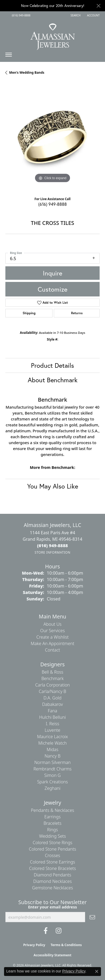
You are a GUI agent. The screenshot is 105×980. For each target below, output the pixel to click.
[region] (52, 137)
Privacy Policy (34, 945)
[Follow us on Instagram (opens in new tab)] (59, 931)
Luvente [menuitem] (52, 730)
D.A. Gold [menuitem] (53, 698)
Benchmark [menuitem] (53, 678)
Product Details (52, 365)
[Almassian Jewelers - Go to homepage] (53, 35)
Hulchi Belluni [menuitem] (53, 717)
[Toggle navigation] (9, 56)
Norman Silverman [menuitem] (52, 762)
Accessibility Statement (52, 955)
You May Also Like (53, 486)
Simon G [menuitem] (52, 775)
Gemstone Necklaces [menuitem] (52, 888)
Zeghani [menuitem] (53, 788)
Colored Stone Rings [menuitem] (52, 843)
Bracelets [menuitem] (53, 823)
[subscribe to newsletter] (92, 917)
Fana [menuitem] (53, 711)
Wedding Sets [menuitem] (52, 836)
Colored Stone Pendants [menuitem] (52, 849)
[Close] (98, 6)
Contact (52, 650)
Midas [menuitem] (52, 749)
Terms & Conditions (66, 945)
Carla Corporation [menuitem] (53, 685)
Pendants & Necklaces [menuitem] (52, 810)
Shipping (29, 313)
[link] (21, 15)
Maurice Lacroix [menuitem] (52, 737)
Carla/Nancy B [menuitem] (52, 691)
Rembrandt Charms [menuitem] (52, 769)
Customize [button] (52, 289)
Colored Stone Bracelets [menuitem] (52, 868)
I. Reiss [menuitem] (52, 724)
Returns (77, 313)
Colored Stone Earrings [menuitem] (52, 862)
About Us (53, 624)
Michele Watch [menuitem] (52, 743)
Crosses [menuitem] (53, 855)
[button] (75, 15)
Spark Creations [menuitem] (52, 782)
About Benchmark (53, 380)
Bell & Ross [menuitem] (52, 672)
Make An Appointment (52, 643)
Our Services (52, 631)
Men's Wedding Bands (27, 72)
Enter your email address (52, 907)
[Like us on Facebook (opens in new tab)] (46, 931)
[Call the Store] (53, 546)
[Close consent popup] (97, 971)
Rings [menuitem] (52, 830)
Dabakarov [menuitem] (52, 704)
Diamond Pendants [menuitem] (52, 875)
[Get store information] (52, 552)
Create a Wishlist (52, 637)
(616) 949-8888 (52, 204)
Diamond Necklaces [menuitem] (53, 881)
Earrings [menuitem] (52, 817)
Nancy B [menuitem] (52, 756)
